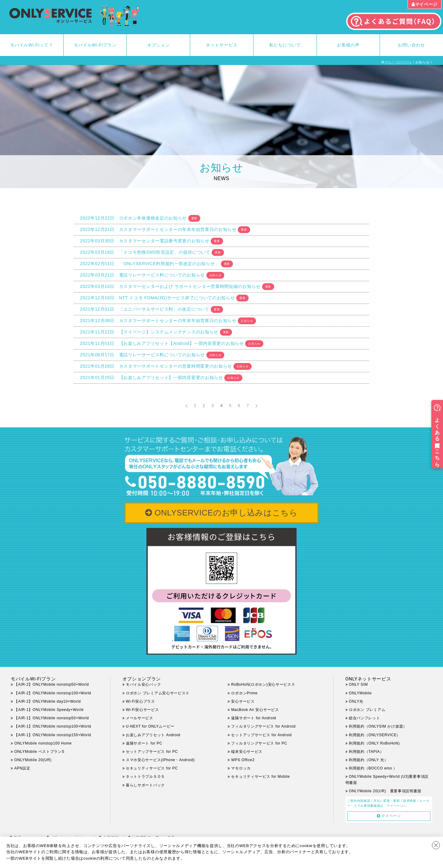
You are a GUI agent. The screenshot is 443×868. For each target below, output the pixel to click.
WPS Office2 (243, 760)
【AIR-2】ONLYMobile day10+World (47, 701)
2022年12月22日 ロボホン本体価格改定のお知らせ (133, 218)
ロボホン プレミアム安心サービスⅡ (158, 693)
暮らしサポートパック (145, 785)
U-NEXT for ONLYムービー (150, 726)
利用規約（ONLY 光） (368, 760)
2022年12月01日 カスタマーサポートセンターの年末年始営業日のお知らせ (158, 229)
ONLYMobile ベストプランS (39, 752)
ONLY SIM (358, 684)
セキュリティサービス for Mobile (260, 777)
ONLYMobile (360, 693)
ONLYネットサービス (368, 679)
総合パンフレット (365, 718)
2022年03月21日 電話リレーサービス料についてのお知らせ (142, 275)
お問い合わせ (411, 45)
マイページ (426, 4)
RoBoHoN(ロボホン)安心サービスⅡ (263, 684)
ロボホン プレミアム (367, 710)
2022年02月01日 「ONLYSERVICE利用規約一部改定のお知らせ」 (150, 264)
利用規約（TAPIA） (366, 752)
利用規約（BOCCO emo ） (373, 768)
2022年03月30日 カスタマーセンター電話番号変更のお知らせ (145, 241)
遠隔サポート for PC (144, 743)
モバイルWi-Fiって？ (32, 45)
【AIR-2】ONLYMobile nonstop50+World (51, 684)
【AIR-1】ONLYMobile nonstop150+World (53, 735)
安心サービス (243, 701)
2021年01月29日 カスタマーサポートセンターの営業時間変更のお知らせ (156, 366)
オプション (158, 45)
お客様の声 (348, 45)
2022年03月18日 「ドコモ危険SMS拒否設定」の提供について (145, 252)
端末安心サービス (247, 752)
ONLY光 (356, 701)
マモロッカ (241, 768)
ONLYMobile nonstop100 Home (43, 743)
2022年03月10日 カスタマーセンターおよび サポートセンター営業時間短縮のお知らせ (170, 286)
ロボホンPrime (244, 693)
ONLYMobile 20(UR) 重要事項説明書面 (385, 791)
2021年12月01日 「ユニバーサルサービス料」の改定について (145, 309)
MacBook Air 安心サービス (255, 710)
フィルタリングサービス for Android (263, 726)
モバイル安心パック (143, 684)
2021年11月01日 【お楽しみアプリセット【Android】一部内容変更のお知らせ (162, 343)
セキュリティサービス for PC (152, 768)
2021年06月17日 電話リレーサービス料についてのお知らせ (142, 355)
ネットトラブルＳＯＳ (145, 777)
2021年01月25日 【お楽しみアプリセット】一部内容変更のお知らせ (152, 377)
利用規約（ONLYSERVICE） (375, 735)
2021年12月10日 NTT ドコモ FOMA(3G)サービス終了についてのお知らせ (158, 298)
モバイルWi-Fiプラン (95, 45)
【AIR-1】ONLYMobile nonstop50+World (51, 718)
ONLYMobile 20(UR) (33, 760)
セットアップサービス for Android (261, 735)
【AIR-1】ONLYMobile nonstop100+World (53, 726)
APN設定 (22, 768)
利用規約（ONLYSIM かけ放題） (378, 726)
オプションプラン (142, 679)
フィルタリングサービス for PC (263, 743)
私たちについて (285, 45)
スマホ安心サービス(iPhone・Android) (160, 760)
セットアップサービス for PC (152, 752)
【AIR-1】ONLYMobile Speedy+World (49, 710)
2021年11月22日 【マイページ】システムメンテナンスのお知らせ (149, 332)
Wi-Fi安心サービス (142, 710)
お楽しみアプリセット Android (153, 735)
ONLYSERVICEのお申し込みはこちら (226, 513)
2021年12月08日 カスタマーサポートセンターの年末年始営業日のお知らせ (158, 321)
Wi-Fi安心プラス (140, 701)
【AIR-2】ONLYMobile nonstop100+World (53, 693)
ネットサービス (222, 45)
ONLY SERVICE (398, 62)
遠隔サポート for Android (253, 718)
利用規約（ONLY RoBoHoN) (374, 743)
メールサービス (140, 718)
